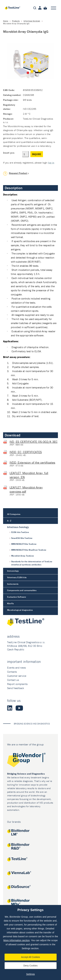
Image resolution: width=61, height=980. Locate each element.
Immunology (13, 571)
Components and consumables (22, 590)
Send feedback (16, 688)
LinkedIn (10, 708)
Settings (30, 974)
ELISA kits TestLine (20, 532)
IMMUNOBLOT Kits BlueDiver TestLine (29, 550)
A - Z (9, 521)
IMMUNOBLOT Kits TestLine (24, 544)
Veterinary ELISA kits (17, 577)
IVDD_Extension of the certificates (32, 462)
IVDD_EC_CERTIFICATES (26, 452)
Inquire (37, 154)
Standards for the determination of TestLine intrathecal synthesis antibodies (32, 563)
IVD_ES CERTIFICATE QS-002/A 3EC (34, 442)
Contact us (13, 680)
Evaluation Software (17, 597)
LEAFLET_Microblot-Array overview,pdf (26, 489)
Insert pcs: (9, 153)
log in (51, 163)
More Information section (17, 940)
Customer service (17, 676)
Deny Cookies (30, 966)
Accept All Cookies (31, 957)
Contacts (12, 672)
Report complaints (17, 684)
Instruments (13, 584)
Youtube (19, 708)
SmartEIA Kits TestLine (22, 538)
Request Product (18, 173)
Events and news (17, 668)
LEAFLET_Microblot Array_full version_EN (29, 475)
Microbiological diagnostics (20, 610)
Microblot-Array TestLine (23, 556)
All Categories (14, 514)
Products (16, 21)
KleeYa (10, 603)
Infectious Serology (32, 21)
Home (6, 21)
